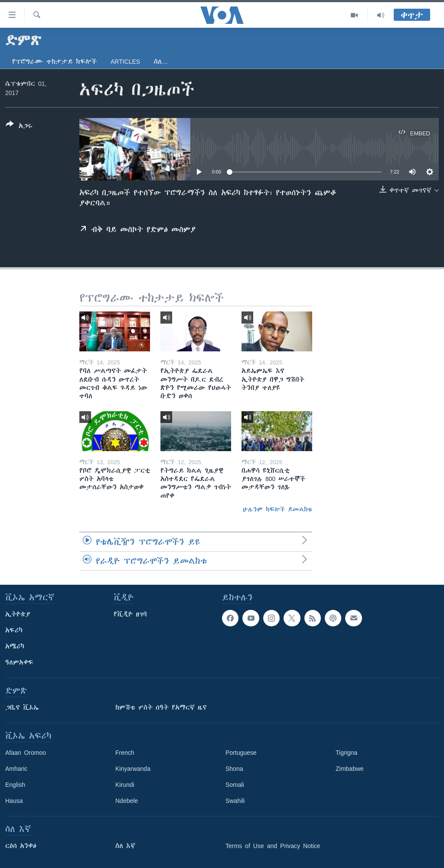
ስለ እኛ (125, 846)
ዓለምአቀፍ (19, 662)
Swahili (235, 801)
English (15, 785)
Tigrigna (346, 753)
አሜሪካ (15, 646)
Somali (235, 785)
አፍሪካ (14, 630)
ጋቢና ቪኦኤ (22, 708)
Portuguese (241, 753)
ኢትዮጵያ (18, 614)
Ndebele (127, 801)
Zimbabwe (350, 769)
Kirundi (125, 785)
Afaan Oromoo (26, 753)
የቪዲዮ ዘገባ (130, 614)
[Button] (19, 127)
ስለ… (161, 62)
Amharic (16, 769)
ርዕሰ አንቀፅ (21, 846)
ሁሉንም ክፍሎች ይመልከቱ (277, 509)
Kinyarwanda (133, 769)
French (125, 753)
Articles (125, 62)
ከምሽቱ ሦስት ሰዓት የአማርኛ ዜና (161, 708)
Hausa (14, 801)
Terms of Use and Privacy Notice (273, 846)
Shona (234, 769)
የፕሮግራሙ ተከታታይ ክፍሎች (54, 62)
